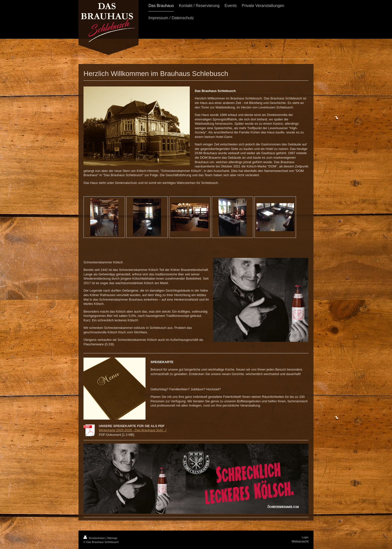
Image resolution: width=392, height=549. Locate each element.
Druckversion (94, 538)
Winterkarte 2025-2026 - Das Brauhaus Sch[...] (132, 430)
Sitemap (112, 538)
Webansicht (300, 541)
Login (305, 537)
